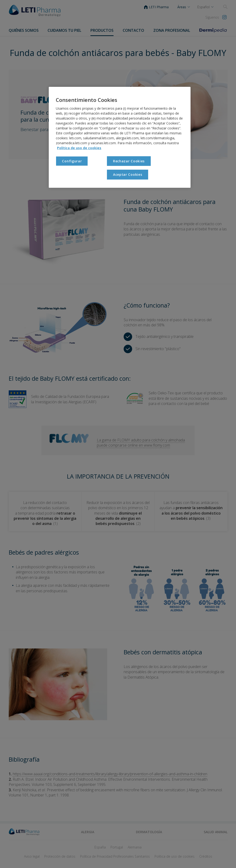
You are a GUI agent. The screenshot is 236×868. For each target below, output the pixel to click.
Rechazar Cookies (129, 161)
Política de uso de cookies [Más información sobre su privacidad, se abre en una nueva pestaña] (79, 148)
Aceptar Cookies (128, 174)
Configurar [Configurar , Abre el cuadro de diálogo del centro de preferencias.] (72, 161)
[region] (120, 137)
